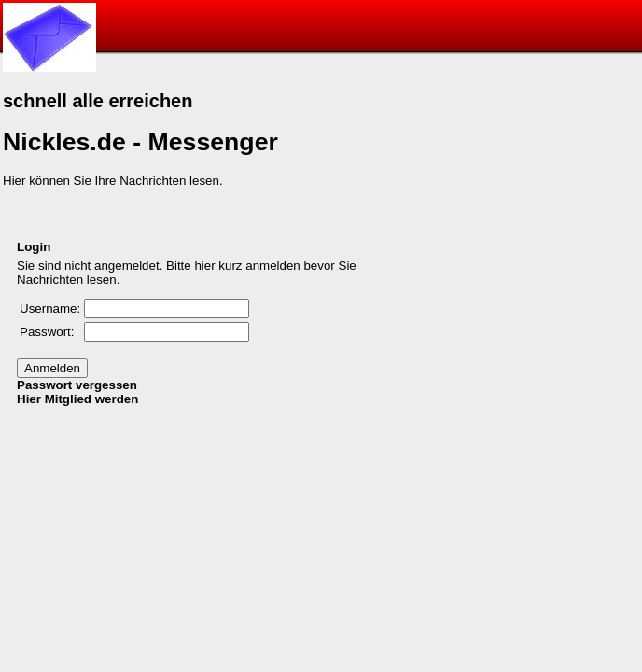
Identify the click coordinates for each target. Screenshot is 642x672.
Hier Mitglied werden (77, 399)
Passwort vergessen (77, 385)
